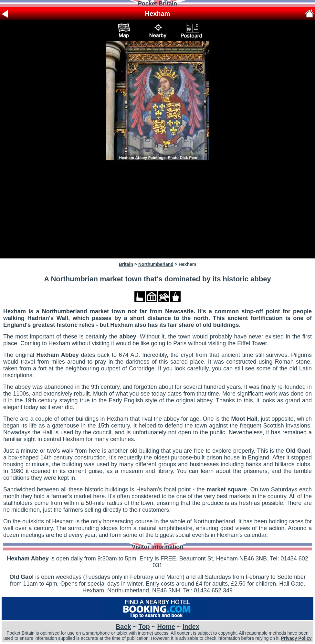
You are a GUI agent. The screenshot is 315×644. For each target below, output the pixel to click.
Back (123, 627)
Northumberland (156, 264)
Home (166, 627)
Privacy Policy (296, 638)
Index (191, 627)
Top (144, 627)
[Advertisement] (157, 209)
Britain (126, 264)
